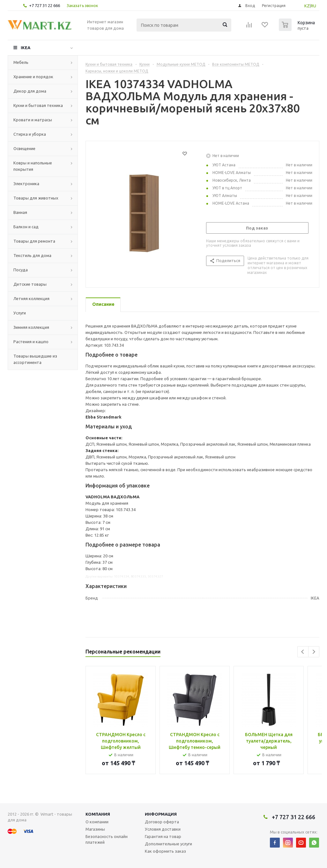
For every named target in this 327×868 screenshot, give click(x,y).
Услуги (20, 313)
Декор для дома (30, 91)
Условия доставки (163, 829)
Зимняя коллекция (31, 327)
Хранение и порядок (33, 77)
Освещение (24, 148)
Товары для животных (36, 198)
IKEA (26, 48)
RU (313, 6)
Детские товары (30, 284)
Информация (161, 814)
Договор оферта (162, 822)
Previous (303, 652)
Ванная (20, 212)
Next (314, 652)
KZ (307, 6)
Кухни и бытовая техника (38, 105)
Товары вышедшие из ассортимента (35, 359)
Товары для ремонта (34, 241)
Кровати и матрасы (33, 120)
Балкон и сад (26, 227)
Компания (98, 814)
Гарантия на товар (163, 836)
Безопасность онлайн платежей (107, 839)
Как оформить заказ (165, 851)
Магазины (95, 829)
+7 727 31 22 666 (45, 5)
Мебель (21, 62)
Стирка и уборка (30, 134)
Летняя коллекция (31, 298)
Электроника (26, 184)
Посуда (21, 270)
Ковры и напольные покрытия (33, 166)
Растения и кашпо (31, 342)
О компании (97, 822)
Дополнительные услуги (168, 844)
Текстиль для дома (32, 255)
